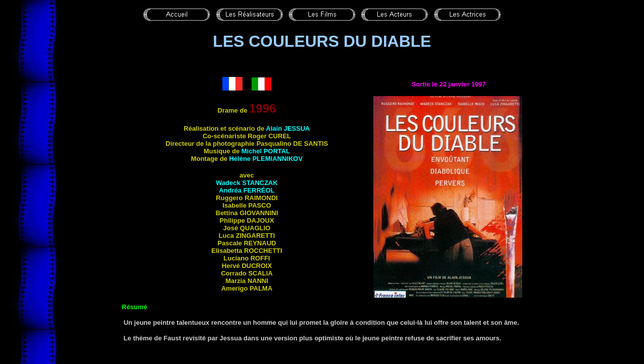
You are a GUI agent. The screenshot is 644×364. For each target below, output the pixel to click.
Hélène (266, 159)
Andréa (247, 190)
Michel (266, 151)
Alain (288, 128)
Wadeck (247, 183)
